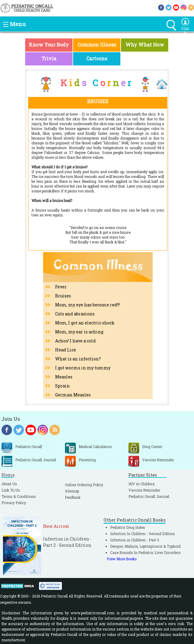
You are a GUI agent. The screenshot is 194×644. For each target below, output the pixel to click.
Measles (64, 377)
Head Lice (66, 350)
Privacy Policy (14, 503)
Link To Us (11, 490)
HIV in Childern (142, 484)
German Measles (73, 395)
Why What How (145, 45)
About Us (9, 484)
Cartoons (97, 58)
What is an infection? (78, 359)
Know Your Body (49, 45)
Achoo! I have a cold (75, 341)
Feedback (73, 497)
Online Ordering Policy (84, 485)
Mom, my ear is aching (79, 332)
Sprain (62, 386)
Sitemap (72, 491)
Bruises (63, 296)
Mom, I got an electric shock (85, 323)
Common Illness (97, 45)
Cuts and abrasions (75, 314)
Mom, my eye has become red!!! (87, 305)
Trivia (49, 58)
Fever (61, 287)
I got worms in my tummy (83, 368)
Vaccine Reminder (144, 490)
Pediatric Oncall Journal (149, 496)
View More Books (122, 559)
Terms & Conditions (19, 496)
